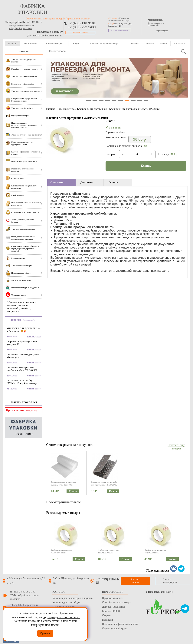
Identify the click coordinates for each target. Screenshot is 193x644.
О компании (30, 44)
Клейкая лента (66, 109)
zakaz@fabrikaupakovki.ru (21, 26)
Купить (146, 166)
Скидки (76, 44)
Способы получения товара (105, 44)
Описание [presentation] (57, 182)
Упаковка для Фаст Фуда (66, 602)
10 (146, 100)
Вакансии (108, 620)
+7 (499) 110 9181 (82, 23)
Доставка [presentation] (87, 182)
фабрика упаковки (33, 9)
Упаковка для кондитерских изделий (73, 598)
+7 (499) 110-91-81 (108, 581)
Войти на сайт (153, 25)
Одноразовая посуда (64, 607)
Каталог (24, 51)
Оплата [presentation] (113, 182)
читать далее (34, 337)
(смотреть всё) (29, 320)
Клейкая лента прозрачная (92, 109)
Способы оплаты (160, 592)
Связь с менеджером (120, 30)
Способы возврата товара (116, 602)
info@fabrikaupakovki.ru (21, 28)
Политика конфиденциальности (120, 624)
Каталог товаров (54, 44)
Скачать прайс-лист (23, 402)
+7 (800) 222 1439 (82, 27)
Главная (12, 44)
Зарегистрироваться (156, 23)
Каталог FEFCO (111, 611)
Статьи (164, 44)
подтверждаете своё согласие (61, 617)
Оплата (150, 44)
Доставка (134, 44)
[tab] (61, 182)
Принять (45, 633)
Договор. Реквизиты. (114, 607)
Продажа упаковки (113, 598)
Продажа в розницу (50, 32)
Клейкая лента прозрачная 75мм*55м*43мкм (134, 109)
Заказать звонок (80, 33)
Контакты (179, 44)
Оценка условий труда (115, 628)
